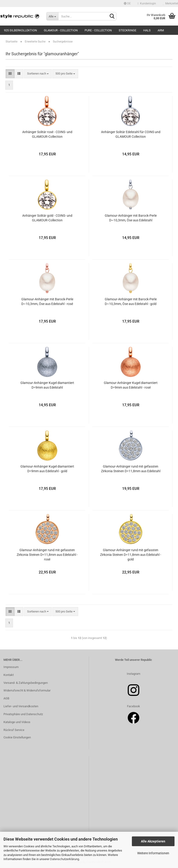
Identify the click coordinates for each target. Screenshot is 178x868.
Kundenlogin (147, 3)
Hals (147, 30)
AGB (6, 698)
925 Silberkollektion (20, 30)
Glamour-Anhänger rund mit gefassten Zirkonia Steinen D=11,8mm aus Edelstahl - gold (131, 555)
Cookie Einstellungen (17, 737)
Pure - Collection (98, 30)
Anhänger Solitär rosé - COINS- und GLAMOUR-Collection (47, 134)
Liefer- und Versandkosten (21, 706)
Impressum (11, 667)
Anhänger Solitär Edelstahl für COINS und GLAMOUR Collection (131, 134)
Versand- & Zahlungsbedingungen (26, 683)
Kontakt (9, 675)
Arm (161, 30)
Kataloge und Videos (17, 722)
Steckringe (127, 30)
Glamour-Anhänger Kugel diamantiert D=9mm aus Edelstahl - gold (47, 469)
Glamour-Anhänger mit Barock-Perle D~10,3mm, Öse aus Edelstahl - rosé (47, 301)
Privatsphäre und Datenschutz (23, 714)
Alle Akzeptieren (153, 841)
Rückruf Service (14, 730)
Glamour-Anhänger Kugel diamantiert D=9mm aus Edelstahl (47, 385)
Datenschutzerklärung (65, 859)
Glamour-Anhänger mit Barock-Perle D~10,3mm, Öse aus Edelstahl (131, 218)
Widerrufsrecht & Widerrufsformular (27, 690)
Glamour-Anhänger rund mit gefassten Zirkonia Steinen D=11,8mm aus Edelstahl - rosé (47, 555)
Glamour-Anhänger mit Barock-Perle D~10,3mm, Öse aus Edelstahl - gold (131, 301)
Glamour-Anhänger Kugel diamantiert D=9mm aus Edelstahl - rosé (131, 385)
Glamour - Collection (61, 30)
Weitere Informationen (153, 853)
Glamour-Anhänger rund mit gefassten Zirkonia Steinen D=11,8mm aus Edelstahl (131, 469)
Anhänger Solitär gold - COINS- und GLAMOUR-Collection (47, 218)
